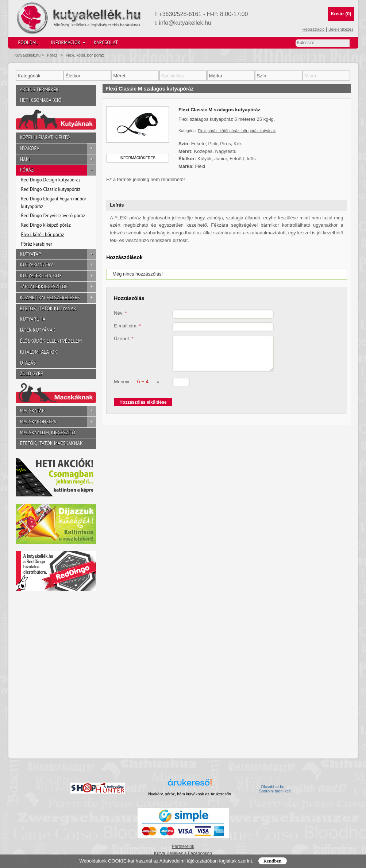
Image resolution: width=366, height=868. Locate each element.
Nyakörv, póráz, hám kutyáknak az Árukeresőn (190, 794)
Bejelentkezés (341, 29)
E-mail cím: (127, 326)
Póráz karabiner (37, 244)
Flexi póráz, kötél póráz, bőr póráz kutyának (237, 131)
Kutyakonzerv (58, 265)
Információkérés (138, 158)
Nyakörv (58, 149)
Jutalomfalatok (39, 352)
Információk (68, 43)
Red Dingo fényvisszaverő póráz (53, 216)
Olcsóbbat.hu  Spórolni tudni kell (275, 789)
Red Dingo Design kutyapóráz (51, 180)
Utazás (28, 363)
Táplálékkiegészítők (58, 287)
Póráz (52, 55)
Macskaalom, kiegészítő (48, 433)
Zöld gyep (32, 374)
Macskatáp (58, 411)
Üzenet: (124, 339)
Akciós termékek (40, 90)
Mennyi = (136, 388)
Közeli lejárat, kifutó (45, 137)
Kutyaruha (33, 319)
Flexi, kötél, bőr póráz (85, 55)
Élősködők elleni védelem (51, 341)
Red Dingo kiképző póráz (46, 225)
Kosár (341, 14)
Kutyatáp (58, 255)
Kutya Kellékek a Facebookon (183, 853)
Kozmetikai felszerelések (58, 298)
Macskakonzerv (58, 422)
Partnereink (183, 846)
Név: (120, 313)
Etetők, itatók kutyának (48, 309)
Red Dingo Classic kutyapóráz (51, 189)
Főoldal (28, 43)
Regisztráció (314, 29)
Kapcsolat (106, 43)
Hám (58, 160)
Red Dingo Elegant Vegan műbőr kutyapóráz (54, 203)
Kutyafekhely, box (58, 276)
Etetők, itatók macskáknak (52, 443)
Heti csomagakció (41, 100)
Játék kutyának (38, 330)
